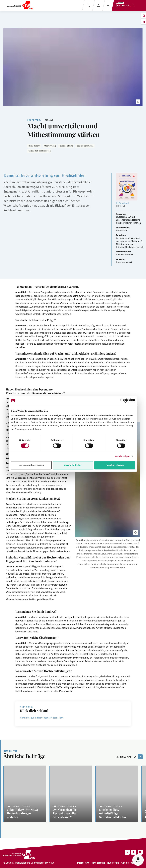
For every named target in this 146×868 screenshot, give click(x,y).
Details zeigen (122, 456)
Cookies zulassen (115, 465)
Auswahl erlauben (73, 465)
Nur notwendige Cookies (31, 465)
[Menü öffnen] (108, 5)
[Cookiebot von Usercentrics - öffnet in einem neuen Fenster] (123, 401)
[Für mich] (126, 5)
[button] (138, 102)
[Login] (98, 5)
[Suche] (88, 5)
